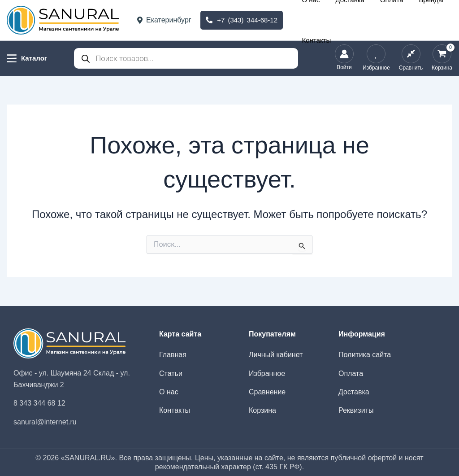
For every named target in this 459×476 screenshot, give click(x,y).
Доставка (346, 20)
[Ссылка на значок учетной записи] (344, 58)
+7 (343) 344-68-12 (242, 20)
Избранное (267, 373)
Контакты (435, 20)
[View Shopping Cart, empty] (442, 58)
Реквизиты (356, 410)
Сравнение (267, 392)
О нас (318, 20)
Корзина (262, 410)
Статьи (171, 373)
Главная (173, 355)
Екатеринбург (164, 20)
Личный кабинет (276, 355)
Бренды (404, 20)
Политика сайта (365, 355)
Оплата (376, 20)
